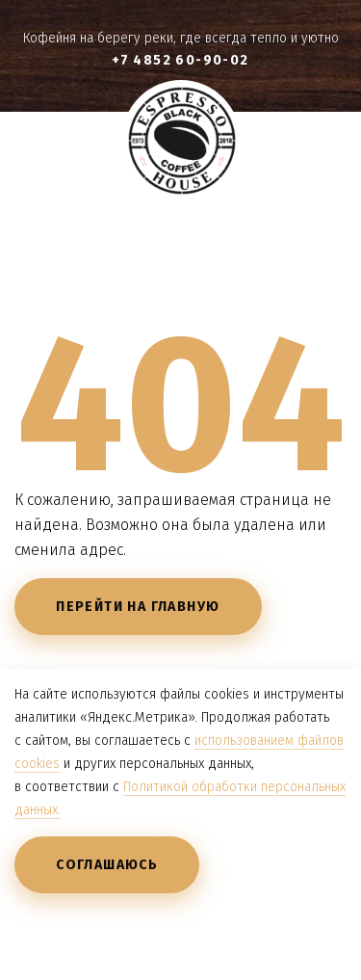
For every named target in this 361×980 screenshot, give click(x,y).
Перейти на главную (138, 607)
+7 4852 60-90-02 (180, 60)
